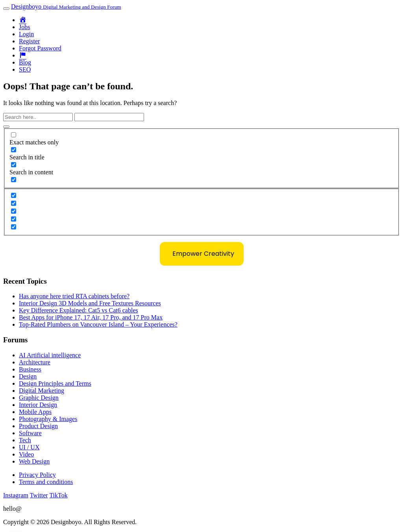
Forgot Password (40, 48)
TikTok (58, 495)
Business (30, 369)
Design (28, 376)
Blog (25, 62)
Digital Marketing (42, 391)
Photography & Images (48, 419)
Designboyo (66, 6)
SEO (25, 69)
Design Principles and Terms (55, 383)
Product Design (38, 426)
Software (30, 433)
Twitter (39, 495)
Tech (25, 440)
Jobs (24, 27)
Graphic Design (39, 398)
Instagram (16, 495)
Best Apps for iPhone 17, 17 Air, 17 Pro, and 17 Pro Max (91, 317)
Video (26, 454)
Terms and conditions (46, 482)
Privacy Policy (37, 475)
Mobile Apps (35, 412)
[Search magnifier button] (6, 127)
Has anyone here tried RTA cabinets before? (74, 296)
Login (26, 34)
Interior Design (38, 405)
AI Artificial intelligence (50, 355)
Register (29, 41)
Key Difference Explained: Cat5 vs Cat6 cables (79, 310)
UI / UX (29, 447)
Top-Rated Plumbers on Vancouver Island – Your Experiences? (98, 324)
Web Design (34, 461)
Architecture (35, 362)
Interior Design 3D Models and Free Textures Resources (90, 303)
